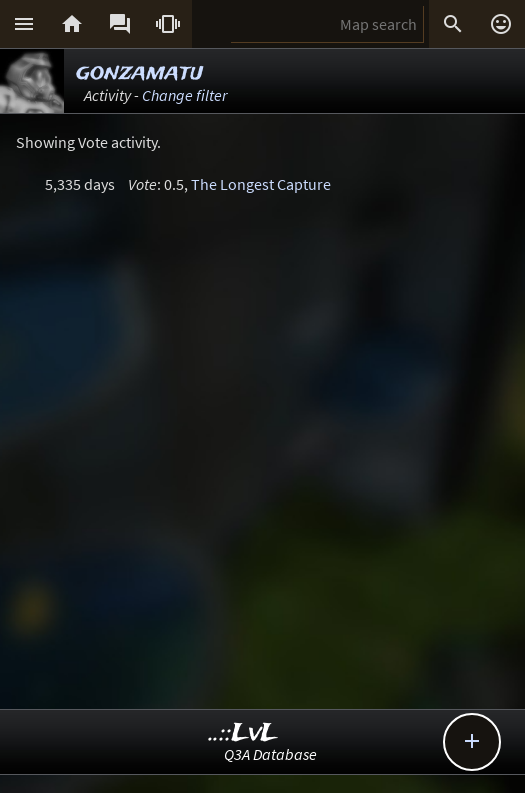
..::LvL (243, 733)
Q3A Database (270, 754)
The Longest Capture (261, 184)
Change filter (184, 95)
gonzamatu (139, 72)
